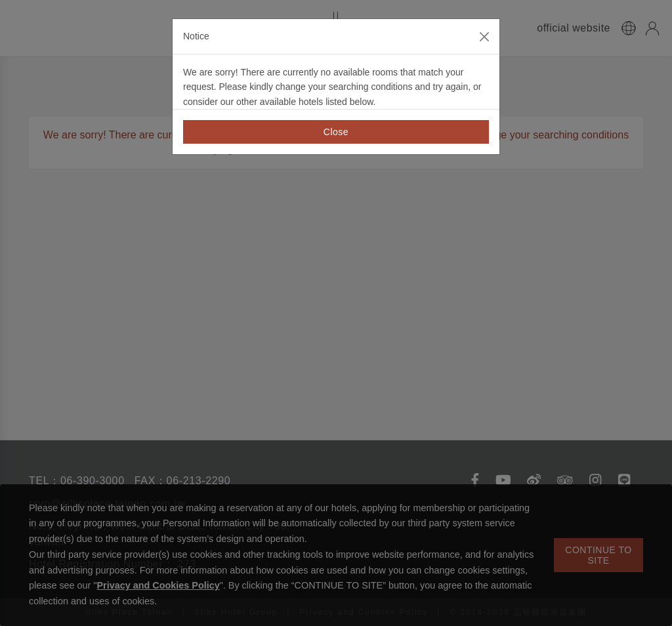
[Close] (484, 37)
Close (336, 132)
